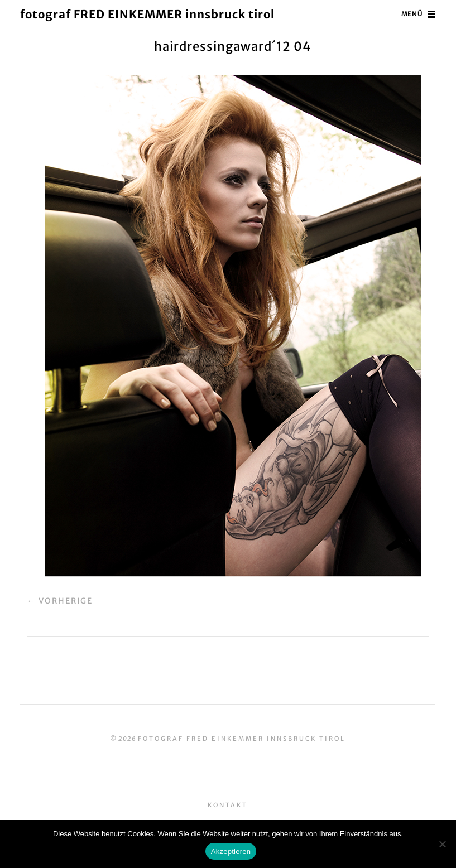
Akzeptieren (231, 852)
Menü (411, 14)
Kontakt (228, 805)
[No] (442, 844)
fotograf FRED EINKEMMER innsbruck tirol (154, 14)
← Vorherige (60, 601)
